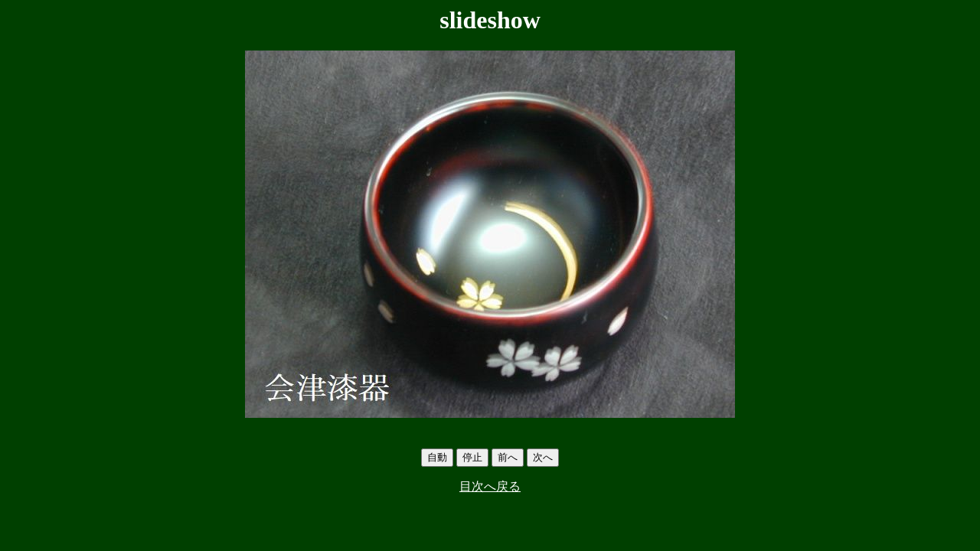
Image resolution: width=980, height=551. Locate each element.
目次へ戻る (490, 486)
